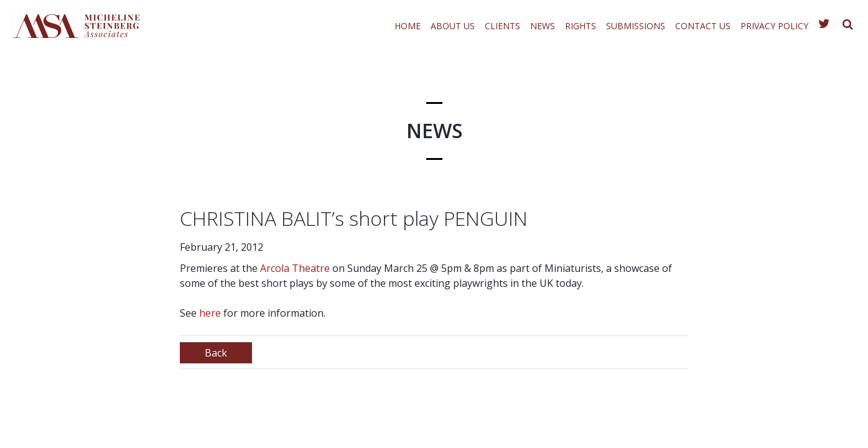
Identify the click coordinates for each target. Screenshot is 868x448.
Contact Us (703, 26)
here (210, 313)
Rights (581, 26)
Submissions (636, 26)
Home (408, 26)
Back (216, 353)
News (543, 26)
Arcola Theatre (295, 268)
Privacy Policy (774, 26)
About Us (453, 26)
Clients (502, 26)
